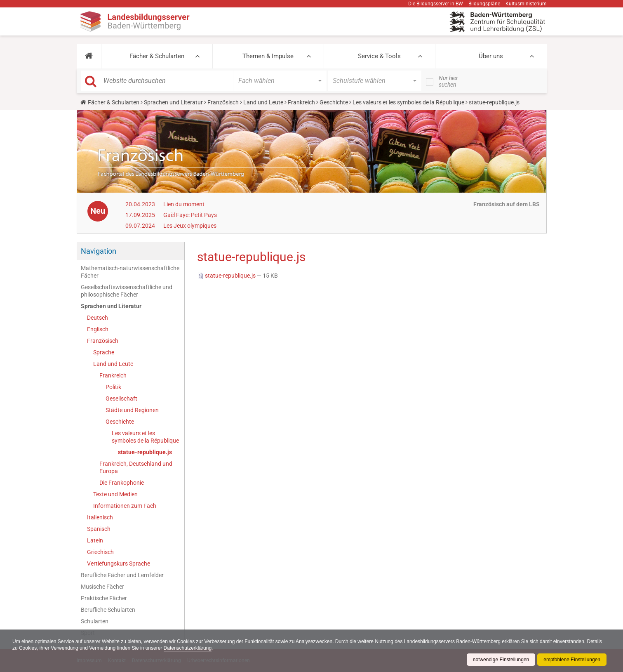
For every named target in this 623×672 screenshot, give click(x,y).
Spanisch (99, 529)
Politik (113, 387)
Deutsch (98, 318)
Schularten (95, 621)
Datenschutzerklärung (188, 648)
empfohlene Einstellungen (572, 660)
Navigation (99, 251)
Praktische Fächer (104, 598)
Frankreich (301, 102)
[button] (89, 56)
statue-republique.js (145, 452)
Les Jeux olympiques (190, 226)
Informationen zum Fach (125, 506)
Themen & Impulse (268, 56)
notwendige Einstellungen (501, 660)
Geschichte (334, 102)
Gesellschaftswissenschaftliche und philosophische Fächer (127, 291)
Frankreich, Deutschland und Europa (136, 467)
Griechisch (100, 552)
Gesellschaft (121, 398)
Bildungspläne (484, 4)
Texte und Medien (115, 494)
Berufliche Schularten (108, 610)
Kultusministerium (526, 4)
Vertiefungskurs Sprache (119, 564)
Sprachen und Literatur (173, 102)
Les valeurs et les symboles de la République (408, 102)
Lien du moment (184, 204)
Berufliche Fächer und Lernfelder (122, 575)
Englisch (98, 329)
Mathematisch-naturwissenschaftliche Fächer (130, 272)
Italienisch (100, 517)
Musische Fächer (102, 587)
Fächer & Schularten (157, 56)
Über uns (491, 56)
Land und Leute (263, 102)
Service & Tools (379, 56)
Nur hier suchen (448, 81)
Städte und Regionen (132, 410)
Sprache (104, 352)
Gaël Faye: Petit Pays (190, 215)
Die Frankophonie (122, 483)
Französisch (223, 102)
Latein (95, 540)
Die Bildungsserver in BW (436, 4)
